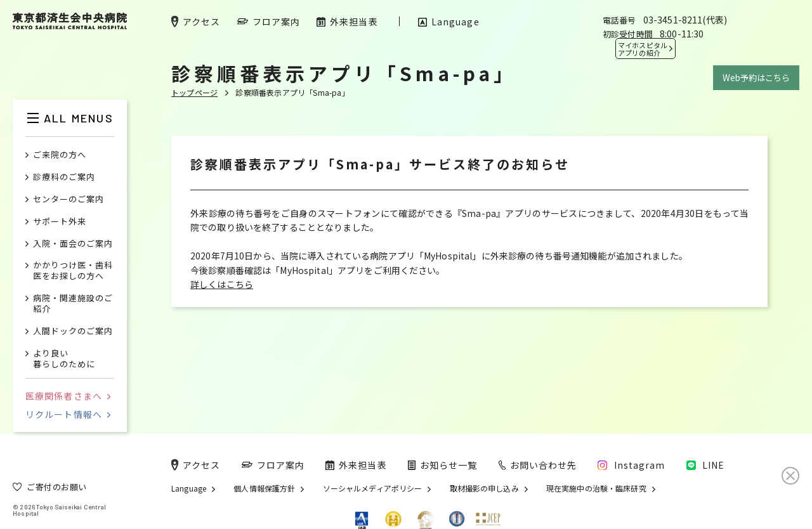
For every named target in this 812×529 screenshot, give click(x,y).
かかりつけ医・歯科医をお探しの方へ (73, 271)
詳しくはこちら (222, 284)
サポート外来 (60, 222)
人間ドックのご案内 (73, 331)
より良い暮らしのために (64, 359)
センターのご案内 (69, 199)
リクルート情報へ (68, 414)
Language (189, 488)
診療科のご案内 (64, 177)
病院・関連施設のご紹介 (73, 304)
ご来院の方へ (60, 155)
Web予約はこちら (756, 78)
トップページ (194, 92)
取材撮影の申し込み (484, 488)
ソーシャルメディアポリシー (373, 488)
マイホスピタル (643, 49)
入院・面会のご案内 (73, 244)
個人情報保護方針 (264, 488)
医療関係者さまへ (68, 396)
